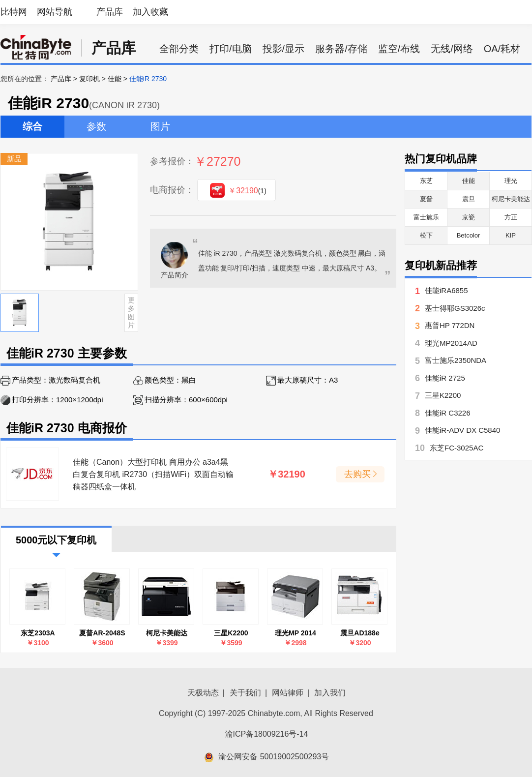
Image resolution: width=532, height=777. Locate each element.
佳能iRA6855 (446, 290)
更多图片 (131, 312)
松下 (426, 235)
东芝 (426, 181)
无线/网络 (452, 49)
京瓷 (469, 217)
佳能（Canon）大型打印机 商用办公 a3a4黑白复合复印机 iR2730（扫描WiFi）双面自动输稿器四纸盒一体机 (153, 474)
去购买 (357, 474)
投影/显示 (284, 49)
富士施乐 (426, 217)
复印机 (89, 79)
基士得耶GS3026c (455, 308)
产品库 (110, 12)
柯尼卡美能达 (511, 199)
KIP (511, 235)
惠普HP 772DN (450, 325)
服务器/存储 (341, 49)
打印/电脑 (231, 49)
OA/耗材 (502, 49)
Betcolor (469, 235)
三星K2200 (231, 633)
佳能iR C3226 (448, 413)
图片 (160, 126)
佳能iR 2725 (445, 378)
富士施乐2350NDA (456, 360)
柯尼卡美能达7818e (167, 633)
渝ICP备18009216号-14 (267, 734)
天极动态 (203, 693)
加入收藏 (150, 12)
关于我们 (245, 693)
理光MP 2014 (296, 633)
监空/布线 (399, 49)
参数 (96, 126)
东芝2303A (38, 633)
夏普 (426, 199)
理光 (511, 181)
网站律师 (288, 693)
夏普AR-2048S (102, 633)
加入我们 (330, 693)
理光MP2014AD (451, 343)
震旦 (469, 199)
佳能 (115, 79)
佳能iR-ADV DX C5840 (462, 430)
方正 (511, 217)
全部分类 (179, 49)
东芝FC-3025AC (457, 448)
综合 (32, 126)
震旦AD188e (360, 633)
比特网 (14, 12)
